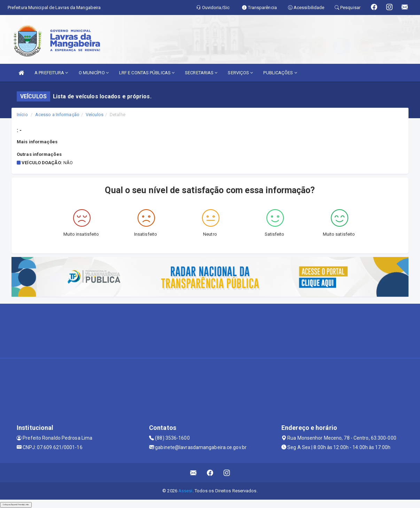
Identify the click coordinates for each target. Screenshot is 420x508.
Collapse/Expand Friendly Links (16, 505)
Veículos (95, 115)
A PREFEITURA (51, 73)
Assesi (185, 491)
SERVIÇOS (240, 73)
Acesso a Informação (57, 115)
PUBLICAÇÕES (280, 73)
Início (22, 115)
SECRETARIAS (201, 73)
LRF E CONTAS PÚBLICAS (147, 73)
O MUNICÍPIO (94, 73)
